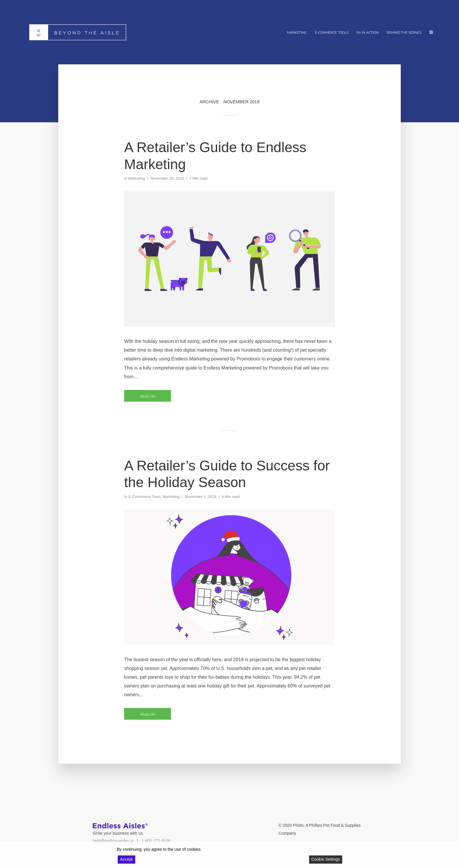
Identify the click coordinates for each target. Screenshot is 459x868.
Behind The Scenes (404, 32)
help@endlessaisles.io (113, 841)
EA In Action (368, 32)
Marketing (297, 32)
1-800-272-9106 (156, 841)
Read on (148, 396)
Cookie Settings (326, 859)
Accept (126, 859)
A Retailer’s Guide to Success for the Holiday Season (227, 474)
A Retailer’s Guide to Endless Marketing (215, 156)
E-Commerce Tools (332, 32)
